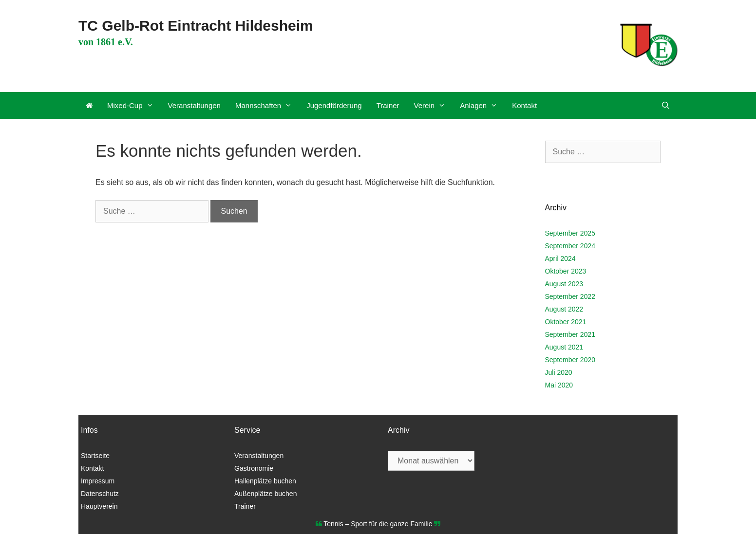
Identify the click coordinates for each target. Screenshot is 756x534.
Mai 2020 (559, 385)
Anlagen (482, 105)
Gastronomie (254, 468)
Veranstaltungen (194, 105)
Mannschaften (267, 105)
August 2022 (564, 309)
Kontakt (524, 105)
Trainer (388, 105)
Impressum (98, 481)
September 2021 (570, 334)
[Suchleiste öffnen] (666, 105)
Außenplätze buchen (265, 494)
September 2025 (570, 233)
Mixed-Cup (134, 105)
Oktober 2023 (566, 271)
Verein (434, 105)
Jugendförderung (334, 105)
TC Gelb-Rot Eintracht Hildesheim (196, 26)
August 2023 (564, 284)
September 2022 (570, 296)
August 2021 (564, 347)
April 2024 (560, 258)
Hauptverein (99, 506)
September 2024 (570, 246)
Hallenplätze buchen (265, 481)
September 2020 (570, 360)
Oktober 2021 (566, 322)
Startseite (95, 456)
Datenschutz (100, 494)
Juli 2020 (559, 372)
